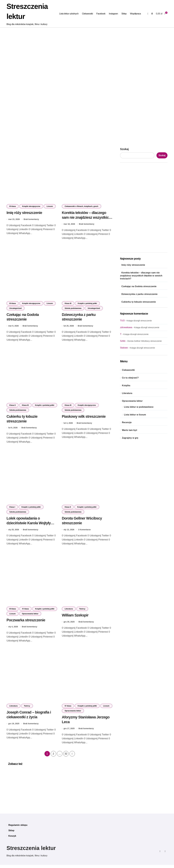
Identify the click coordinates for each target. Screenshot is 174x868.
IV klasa (25, 611)
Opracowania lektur (30, 616)
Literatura (69, 611)
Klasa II (13, 406)
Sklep (124, 14)
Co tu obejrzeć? (130, 378)
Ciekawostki (87, 14)
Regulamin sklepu (18, 828)
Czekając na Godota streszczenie (139, 286)
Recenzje (127, 422)
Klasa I (12, 508)
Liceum (50, 206)
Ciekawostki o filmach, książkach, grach (81, 206)
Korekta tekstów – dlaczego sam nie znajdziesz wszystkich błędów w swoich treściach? (87, 217)
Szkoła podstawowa (73, 309)
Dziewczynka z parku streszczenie (139, 294)
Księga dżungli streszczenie (139, 321)
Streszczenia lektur (31, 851)
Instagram (113, 14)
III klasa (13, 206)
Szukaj (124, 149)
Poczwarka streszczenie (26, 622)
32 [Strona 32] (66, 757)
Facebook (101, 14)
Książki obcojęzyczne (31, 206)
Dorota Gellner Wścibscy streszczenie (145, 341)
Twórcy (82, 611)
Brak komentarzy (31, 220)
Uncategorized (15, 309)
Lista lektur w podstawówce (139, 407)
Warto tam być (130, 430)
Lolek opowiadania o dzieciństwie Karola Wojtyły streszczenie (29, 525)
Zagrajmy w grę (130, 438)
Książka (126, 385)
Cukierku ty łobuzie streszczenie (139, 302)
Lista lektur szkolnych (69, 14)
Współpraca (136, 14)
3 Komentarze (84, 531)
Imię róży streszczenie (24, 213)
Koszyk (12, 839)
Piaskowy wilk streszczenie (84, 417)
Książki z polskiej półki (87, 304)
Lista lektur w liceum (135, 415)
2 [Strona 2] (53, 757)
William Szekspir (75, 617)
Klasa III (68, 304)
